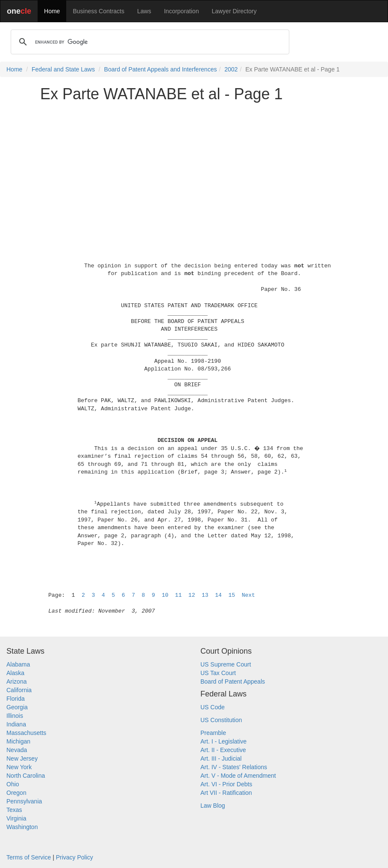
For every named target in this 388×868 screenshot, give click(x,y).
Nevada (17, 750)
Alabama (18, 664)
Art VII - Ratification (226, 793)
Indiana (16, 724)
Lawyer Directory (234, 11)
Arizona (16, 681)
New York (19, 767)
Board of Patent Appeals (233, 681)
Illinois (15, 716)
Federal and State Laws (63, 69)
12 (192, 595)
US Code (213, 707)
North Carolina (26, 776)
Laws (144, 11)
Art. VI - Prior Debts (226, 784)
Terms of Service (29, 857)
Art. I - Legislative (223, 741)
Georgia (17, 707)
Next (248, 595)
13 (205, 595)
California (19, 690)
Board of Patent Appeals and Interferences (161, 69)
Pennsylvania (24, 801)
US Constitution (221, 720)
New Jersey (22, 758)
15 (232, 595)
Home (52, 11)
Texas (14, 810)
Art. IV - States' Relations (234, 767)
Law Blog (213, 806)
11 (179, 595)
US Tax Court (218, 673)
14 (218, 595)
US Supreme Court (226, 664)
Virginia (16, 818)
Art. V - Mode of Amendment (238, 776)
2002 (231, 69)
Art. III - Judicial (221, 758)
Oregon (16, 793)
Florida (16, 699)
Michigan (18, 741)
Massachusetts (26, 733)
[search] (149, 42)
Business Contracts (98, 11)
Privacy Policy (75, 857)
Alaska (15, 673)
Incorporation (182, 11)
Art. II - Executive (223, 750)
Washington (22, 827)
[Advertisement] (194, 169)
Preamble (213, 733)
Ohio (13, 784)
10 (165, 595)
